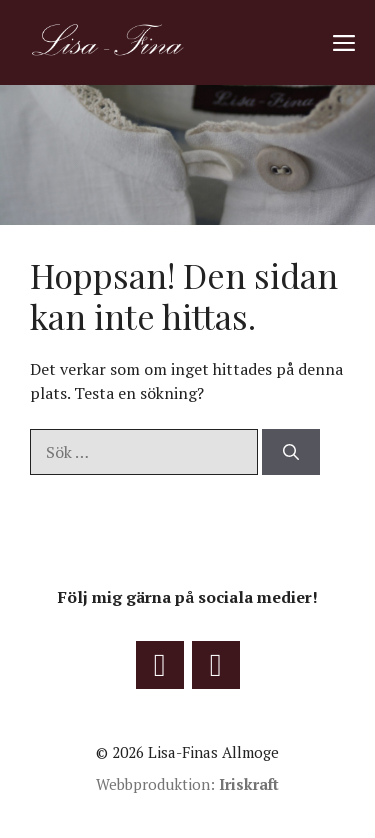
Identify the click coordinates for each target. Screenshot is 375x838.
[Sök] (291, 452)
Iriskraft (249, 784)
